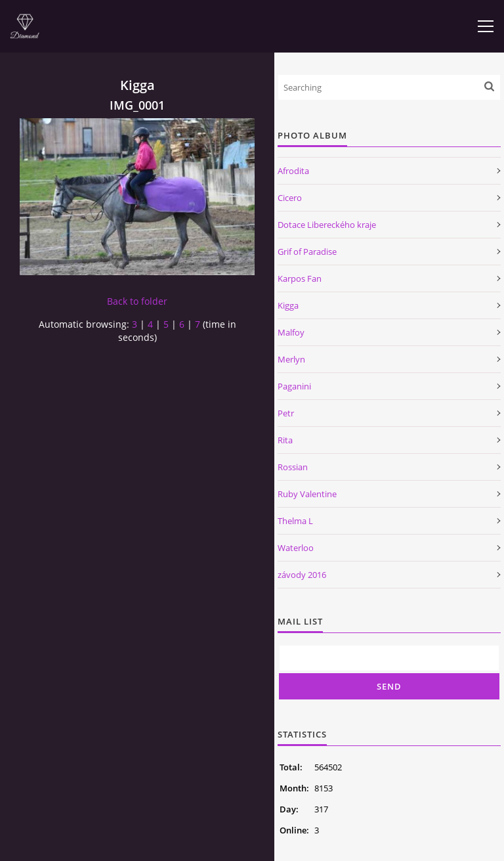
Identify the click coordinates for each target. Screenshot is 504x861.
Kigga (288, 305)
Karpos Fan (300, 278)
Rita (285, 440)
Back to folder (137, 301)
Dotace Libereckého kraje (327, 225)
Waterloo (296, 548)
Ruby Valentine (307, 494)
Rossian (293, 467)
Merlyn (291, 359)
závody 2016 (302, 575)
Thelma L (295, 521)
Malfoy (291, 332)
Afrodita (293, 171)
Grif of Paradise (307, 252)
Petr (286, 413)
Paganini (294, 386)
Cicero (290, 198)
